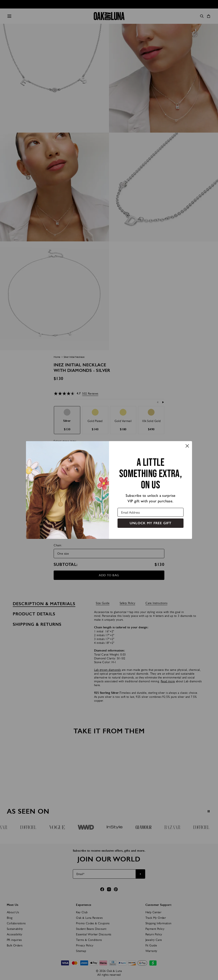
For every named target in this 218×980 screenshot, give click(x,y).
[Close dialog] (187, 446)
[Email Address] (151, 512)
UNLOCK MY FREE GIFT (151, 523)
